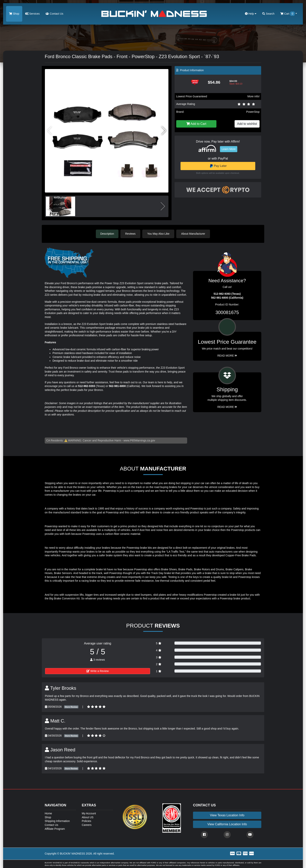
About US (88, 817)
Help (251, 14)
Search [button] (268, 14)
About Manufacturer (194, 234)
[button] (164, 131)
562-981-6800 (117, 386)
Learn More (229, 149)
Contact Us (54, 14)
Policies (86, 821)
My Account (89, 813)
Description (107, 234)
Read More (227, 355)
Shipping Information (57, 821)
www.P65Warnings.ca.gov (139, 440)
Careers (87, 825)
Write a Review (98, 671)
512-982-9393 (87, 386)
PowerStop (253, 112)
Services (32, 14)
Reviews (131, 234)
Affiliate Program (55, 829)
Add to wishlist (247, 124)
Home (48, 813)
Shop (14, 14)
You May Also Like (159, 234)
